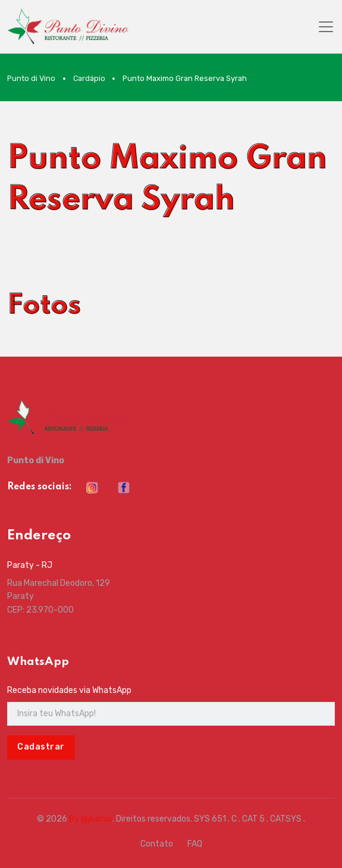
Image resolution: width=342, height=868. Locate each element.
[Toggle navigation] (326, 27)
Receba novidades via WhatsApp (69, 690)
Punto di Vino (31, 78)
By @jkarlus (91, 819)
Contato (157, 844)
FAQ (195, 844)
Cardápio (89, 78)
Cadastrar (41, 747)
